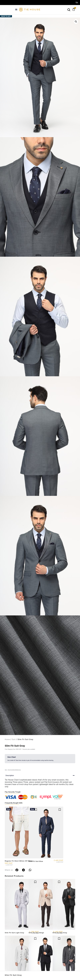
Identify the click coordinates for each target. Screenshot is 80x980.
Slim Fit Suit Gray (13, 975)
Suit (14, 739)
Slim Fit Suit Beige (36, 933)
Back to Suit (6, 16)
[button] (16, 9)
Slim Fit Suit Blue (36, 861)
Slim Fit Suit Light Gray (14, 933)
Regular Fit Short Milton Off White (19, 861)
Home (7, 739)
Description (10, 775)
